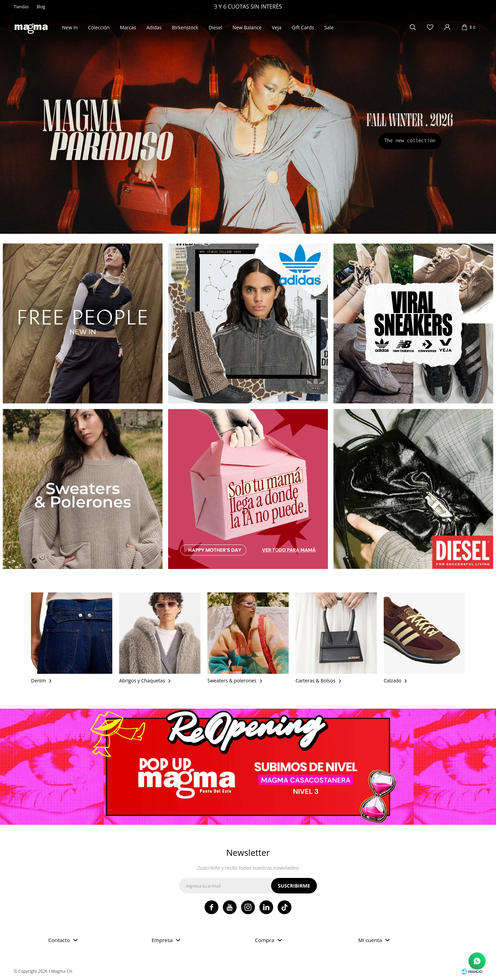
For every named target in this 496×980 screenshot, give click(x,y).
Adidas (154, 27)
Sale (329, 27)
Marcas (128, 27)
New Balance (247, 27)
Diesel (215, 27)
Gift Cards (303, 27)
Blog (41, 7)
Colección (99, 27)
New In (70, 27)
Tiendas (21, 7)
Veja (277, 27)
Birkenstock (185, 27)
